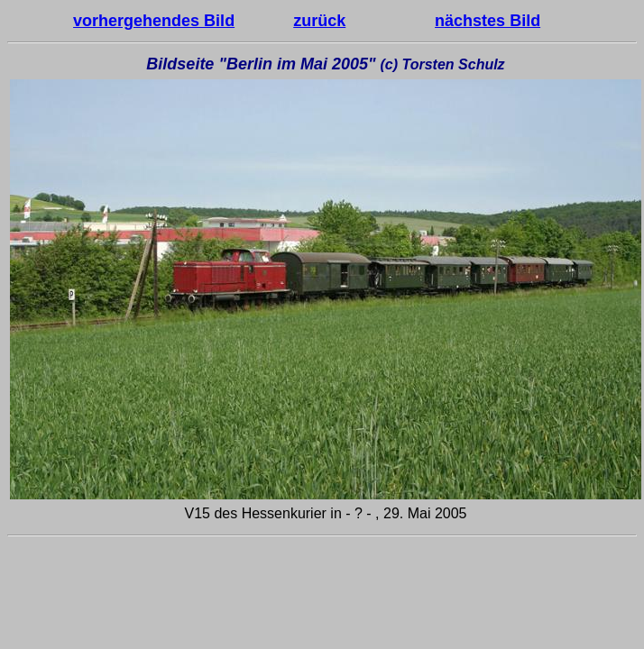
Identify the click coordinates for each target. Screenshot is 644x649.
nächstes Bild (488, 21)
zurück (319, 21)
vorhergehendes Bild (154, 21)
